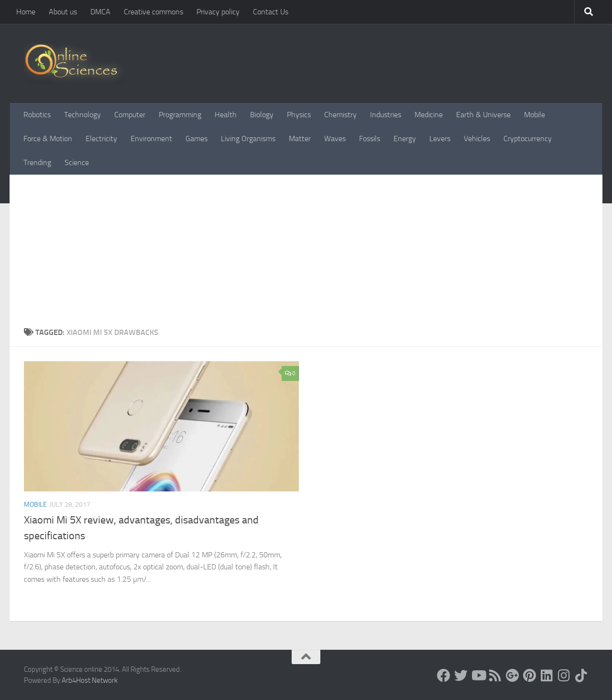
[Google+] (513, 676)
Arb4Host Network (90, 680)
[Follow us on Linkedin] (547, 676)
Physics (299, 115)
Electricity (101, 139)
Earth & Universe (483, 115)
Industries (386, 115)
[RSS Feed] (495, 676)
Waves (335, 139)
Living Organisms (248, 139)
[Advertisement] (306, 246)
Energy (405, 139)
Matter (300, 139)
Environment (151, 139)
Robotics (37, 115)
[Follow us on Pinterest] (530, 676)
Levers (440, 139)
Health (226, 115)
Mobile (535, 115)
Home (26, 12)
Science (77, 162)
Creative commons (153, 12)
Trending (37, 162)
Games (197, 139)
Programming (180, 115)
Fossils (370, 139)
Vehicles (477, 139)
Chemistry (340, 115)
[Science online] (444, 676)
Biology (262, 115)
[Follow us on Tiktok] (581, 676)
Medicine (429, 115)
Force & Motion (48, 139)
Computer (130, 115)
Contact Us (271, 12)
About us (63, 12)
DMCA (100, 12)
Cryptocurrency (528, 139)
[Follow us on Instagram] (564, 676)
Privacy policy (218, 12)
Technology (82, 115)
